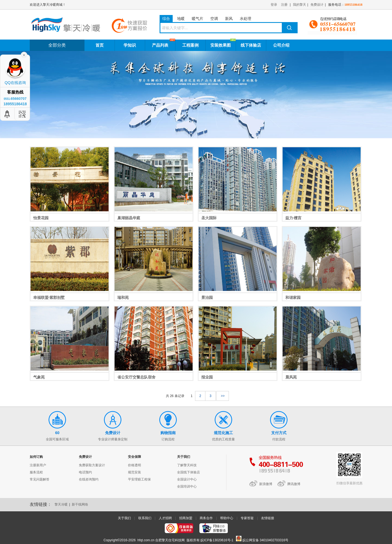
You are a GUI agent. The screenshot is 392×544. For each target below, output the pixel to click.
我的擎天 (300, 5)
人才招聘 (165, 518)
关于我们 (124, 518)
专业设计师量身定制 (113, 426)
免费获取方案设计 (92, 465)
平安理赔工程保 (139, 479)
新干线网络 (80, 504)
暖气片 (198, 19)
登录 (274, 5)
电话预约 (85, 472)
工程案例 (190, 45)
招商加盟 (186, 518)
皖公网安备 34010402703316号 (262, 540)
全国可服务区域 (57, 426)
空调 (214, 19)
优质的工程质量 (224, 426)
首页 (100, 45)
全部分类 (57, 45)
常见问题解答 (40, 479)
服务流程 (36, 472)
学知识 (130, 45)
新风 (229, 19)
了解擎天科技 (187, 465)
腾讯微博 (294, 484)
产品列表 (160, 45)
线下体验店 (251, 45)
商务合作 (206, 518)
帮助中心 (227, 518)
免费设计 (317, 5)
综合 (166, 19)
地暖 (181, 19)
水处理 (246, 19)
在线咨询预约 (89, 479)
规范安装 (134, 472)
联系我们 (145, 518)
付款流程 (279, 426)
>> (223, 396)
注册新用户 (38, 465)
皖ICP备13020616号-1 (217, 540)
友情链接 (268, 518)
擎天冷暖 (61, 504)
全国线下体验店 (188, 472)
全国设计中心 (187, 479)
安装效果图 (221, 45)
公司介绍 (281, 45)
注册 (284, 5)
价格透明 (134, 465)
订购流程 (168, 426)
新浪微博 (266, 484)
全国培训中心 (187, 486)
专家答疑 (247, 518)
